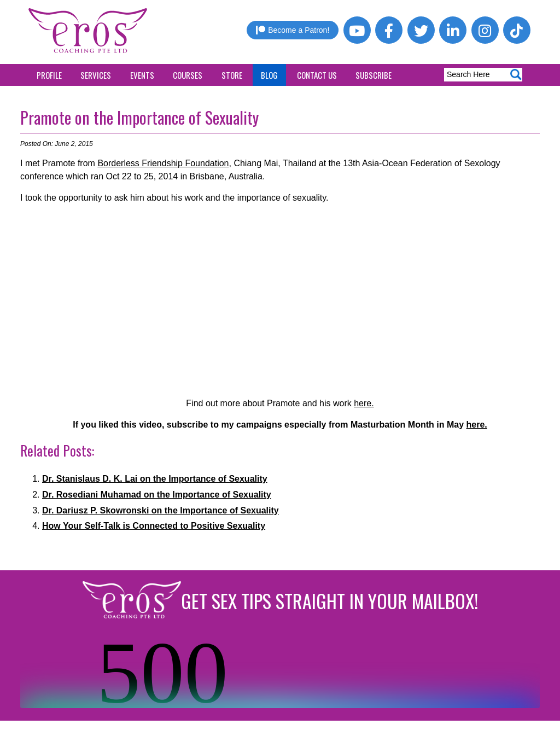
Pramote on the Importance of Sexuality (139, 117)
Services (96, 75)
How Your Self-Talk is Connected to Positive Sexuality (154, 526)
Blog (269, 75)
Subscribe (374, 75)
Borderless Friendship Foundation (163, 163)
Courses (188, 75)
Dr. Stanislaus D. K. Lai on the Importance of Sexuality (155, 479)
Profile (49, 75)
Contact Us (317, 75)
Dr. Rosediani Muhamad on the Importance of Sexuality (157, 495)
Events (142, 75)
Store (232, 75)
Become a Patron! (293, 30)
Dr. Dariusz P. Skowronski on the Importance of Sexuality (161, 510)
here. (364, 403)
